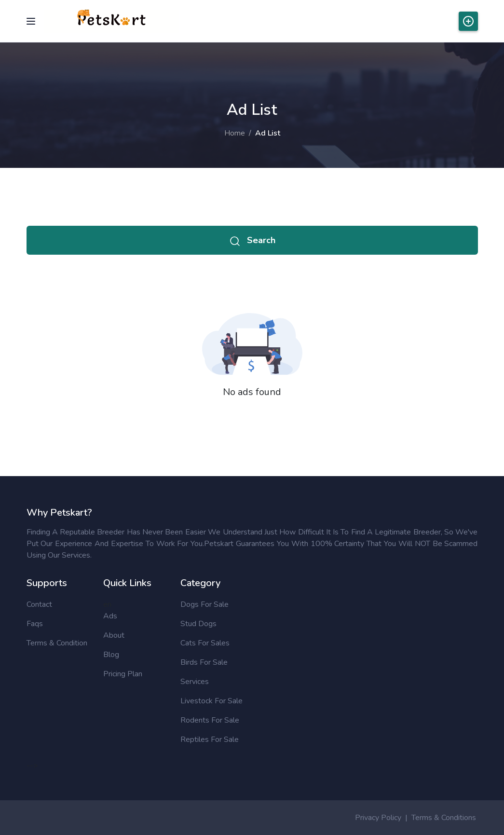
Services (195, 682)
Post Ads (468, 21)
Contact (39, 604)
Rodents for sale (210, 720)
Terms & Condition (57, 643)
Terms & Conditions (444, 818)
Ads (110, 616)
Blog (111, 655)
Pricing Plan (123, 674)
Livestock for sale (211, 701)
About (114, 635)
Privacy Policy (378, 818)
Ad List (268, 133)
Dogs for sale (204, 604)
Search (252, 240)
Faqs (35, 624)
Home (235, 133)
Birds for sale (204, 662)
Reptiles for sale (210, 739)
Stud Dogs (198, 624)
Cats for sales (205, 643)
